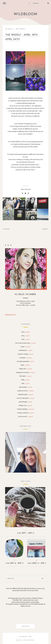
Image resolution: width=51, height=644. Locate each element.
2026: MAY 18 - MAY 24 (14, 563)
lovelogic (31, 640)
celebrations (25, 350)
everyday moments (25, 361)
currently (26, 358)
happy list (26, 369)
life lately (25, 376)
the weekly (21, 29)
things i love (26, 405)
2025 (26, 339)
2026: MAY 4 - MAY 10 (26, 533)
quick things (26, 402)
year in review (26, 417)
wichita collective (26, 413)
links (25, 380)
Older (45, 229)
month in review (26, 391)
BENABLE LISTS (10, 315)
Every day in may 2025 (26, 343)
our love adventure (26, 398)
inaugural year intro (26, 372)
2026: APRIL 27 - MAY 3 (37, 563)
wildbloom (25, 14)
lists (26, 383)
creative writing (25, 354)
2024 (26, 336)
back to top (25, 626)
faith (25, 365)
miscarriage (25, 387)
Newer (6, 229)
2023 (26, 332)
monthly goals (26, 395)
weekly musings (25, 409)
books (26, 347)
